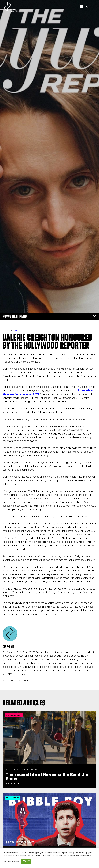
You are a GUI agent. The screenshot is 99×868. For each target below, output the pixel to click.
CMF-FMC (19, 330)
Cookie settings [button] (12, 861)
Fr (81, 7)
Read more (11, 784)
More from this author (14, 680)
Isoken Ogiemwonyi (28, 770)
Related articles (24, 703)
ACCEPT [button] (26, 861)
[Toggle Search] (87, 7)
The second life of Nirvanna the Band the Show (47, 777)
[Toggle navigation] (94, 7)
